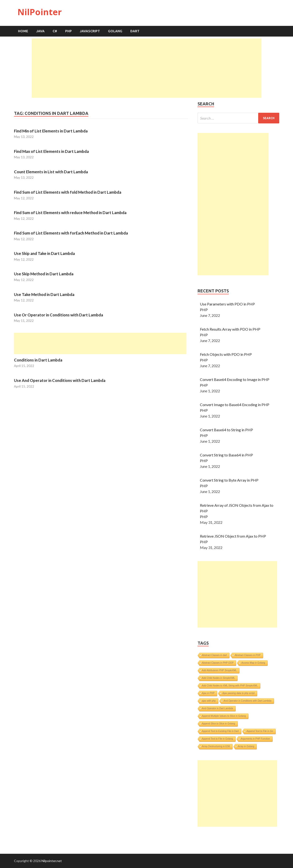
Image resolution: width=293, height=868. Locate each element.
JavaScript (90, 31)
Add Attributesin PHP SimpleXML (219, 670)
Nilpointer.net (52, 861)
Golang (115, 31)
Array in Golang (246, 746)
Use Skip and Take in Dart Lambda (44, 253)
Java (40, 31)
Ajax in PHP (208, 693)
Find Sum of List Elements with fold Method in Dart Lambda (68, 192)
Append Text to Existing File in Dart (220, 731)
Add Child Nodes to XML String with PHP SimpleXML (230, 686)
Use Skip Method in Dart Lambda (44, 274)
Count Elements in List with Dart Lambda (51, 172)
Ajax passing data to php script (239, 693)
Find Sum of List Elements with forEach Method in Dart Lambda (71, 233)
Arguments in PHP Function (255, 739)
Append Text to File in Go (260, 731)
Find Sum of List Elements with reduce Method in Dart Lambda (70, 213)
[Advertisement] (147, 68)
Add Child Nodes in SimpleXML (219, 678)
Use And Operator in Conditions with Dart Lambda (60, 380)
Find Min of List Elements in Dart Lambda (51, 131)
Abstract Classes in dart (215, 655)
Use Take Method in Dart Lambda (44, 294)
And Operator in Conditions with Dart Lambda (248, 701)
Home (23, 31)
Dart (135, 31)
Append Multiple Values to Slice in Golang (224, 716)
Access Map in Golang (253, 663)
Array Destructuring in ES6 (216, 746)
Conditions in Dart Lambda (38, 360)
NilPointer (40, 12)
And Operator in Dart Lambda (218, 708)
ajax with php (209, 701)
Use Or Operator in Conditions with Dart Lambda (59, 315)
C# (55, 31)
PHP (68, 31)
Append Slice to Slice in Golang (219, 724)
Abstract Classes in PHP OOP (218, 663)
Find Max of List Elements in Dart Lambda (51, 151)
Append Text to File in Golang (218, 739)
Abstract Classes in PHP (248, 655)
